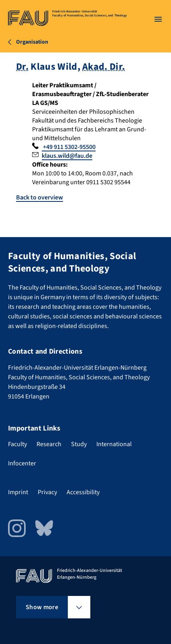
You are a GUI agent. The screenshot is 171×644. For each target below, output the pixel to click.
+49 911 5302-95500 (69, 147)
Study (79, 444)
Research (49, 444)
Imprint (18, 492)
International (114, 444)
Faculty (17, 444)
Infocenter (22, 463)
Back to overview (40, 197)
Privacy (47, 492)
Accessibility (83, 492)
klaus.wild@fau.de (67, 156)
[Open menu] (158, 19)
